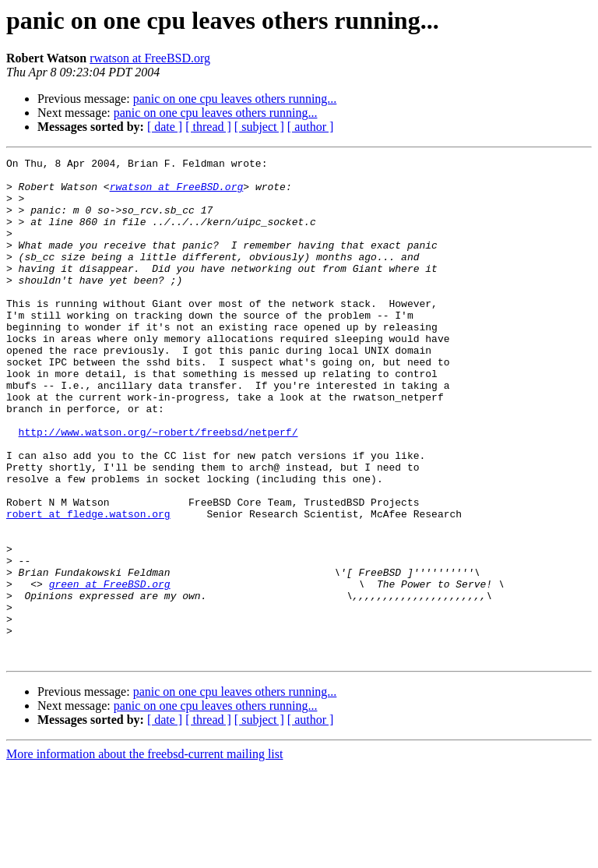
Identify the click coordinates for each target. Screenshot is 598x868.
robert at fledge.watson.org (88, 586)
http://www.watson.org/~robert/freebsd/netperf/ (158, 488)
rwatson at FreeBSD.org (150, 58)
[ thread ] (208, 127)
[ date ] (165, 127)
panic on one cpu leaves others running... (235, 99)
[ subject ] (259, 127)
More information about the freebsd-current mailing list (144, 854)
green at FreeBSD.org (110, 670)
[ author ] (311, 127)
